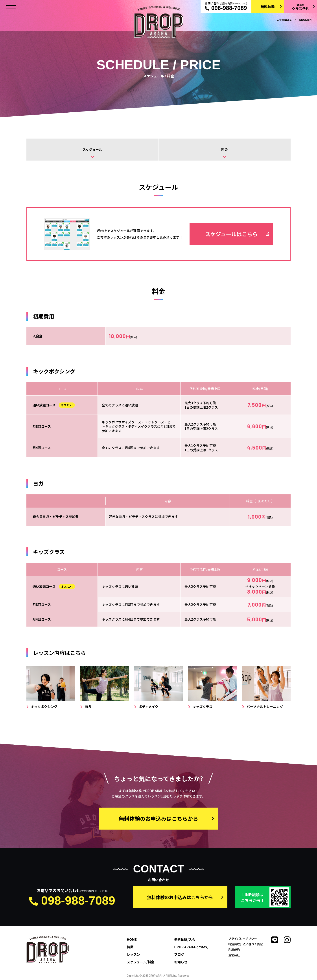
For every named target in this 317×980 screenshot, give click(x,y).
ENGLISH (305, 20)
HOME (132, 939)
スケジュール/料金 (141, 962)
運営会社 (234, 955)
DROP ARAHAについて (191, 947)
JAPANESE (284, 20)
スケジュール (92, 149)
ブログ (179, 954)
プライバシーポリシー (243, 939)
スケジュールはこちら (231, 234)
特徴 (130, 947)
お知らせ (181, 962)
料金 (225, 149)
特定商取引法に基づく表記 (245, 944)
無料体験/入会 (185, 939)
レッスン (133, 954)
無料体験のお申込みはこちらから (158, 818)
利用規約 (234, 950)
